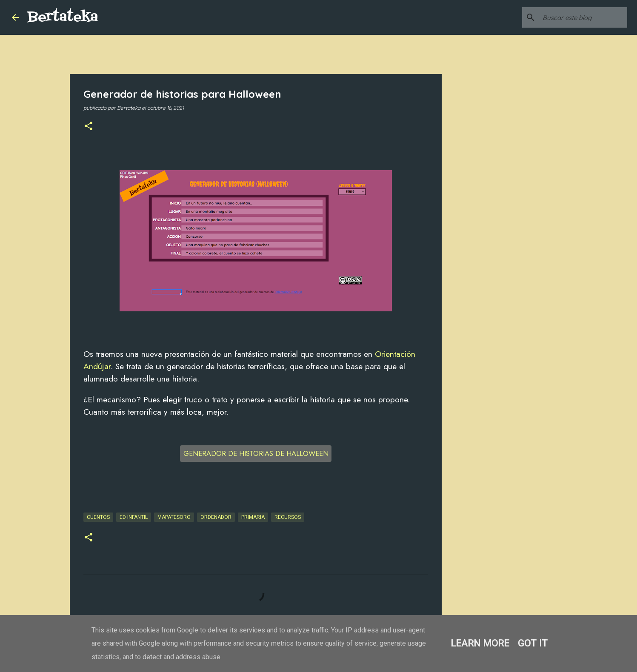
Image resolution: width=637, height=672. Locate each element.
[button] (89, 127)
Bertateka (63, 17)
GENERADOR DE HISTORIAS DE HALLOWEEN (256, 453)
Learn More (480, 643)
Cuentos (98, 517)
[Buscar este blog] (583, 17)
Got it (533, 643)
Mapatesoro (174, 517)
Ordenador (216, 517)
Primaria (253, 517)
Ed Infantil (134, 517)
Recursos (288, 517)
